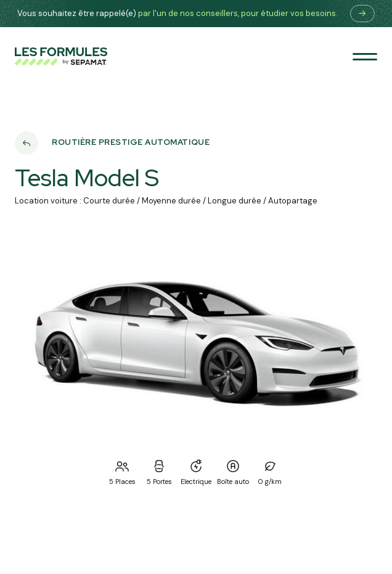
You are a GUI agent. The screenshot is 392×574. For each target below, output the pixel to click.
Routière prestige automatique (131, 143)
